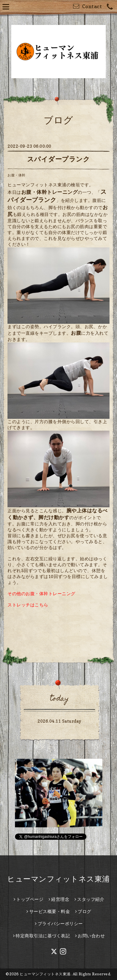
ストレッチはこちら (28, 605)
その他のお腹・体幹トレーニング (41, 593)
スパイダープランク (59, 159)
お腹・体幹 (17, 175)
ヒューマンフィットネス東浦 (58, 879)
